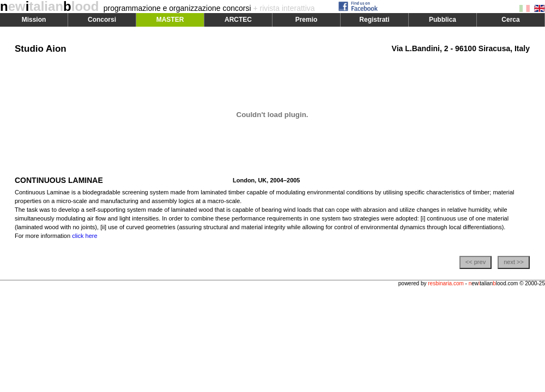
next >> (514, 262)
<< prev (476, 262)
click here (84, 236)
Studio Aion (41, 49)
